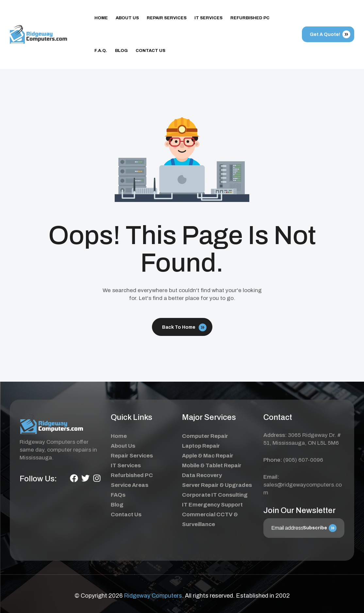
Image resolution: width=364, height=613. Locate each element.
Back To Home (184, 327)
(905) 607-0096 (303, 460)
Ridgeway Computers (153, 596)
